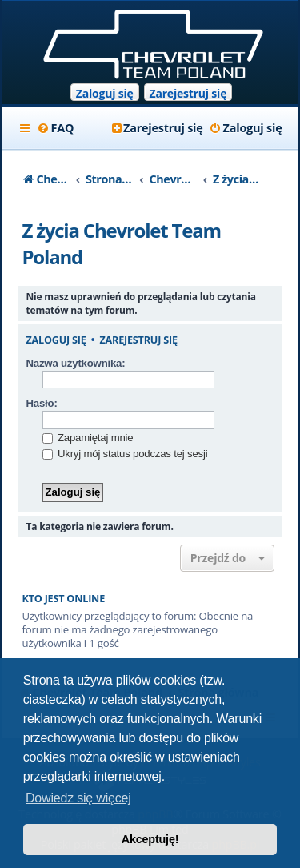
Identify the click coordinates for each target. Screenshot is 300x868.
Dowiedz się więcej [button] (78, 798)
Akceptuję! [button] (150, 839)
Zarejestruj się (188, 93)
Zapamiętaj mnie (88, 438)
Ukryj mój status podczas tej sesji (125, 454)
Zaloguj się (105, 93)
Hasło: (42, 403)
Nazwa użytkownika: (76, 363)
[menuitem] (56, 128)
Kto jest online (64, 599)
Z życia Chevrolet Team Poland (122, 243)
